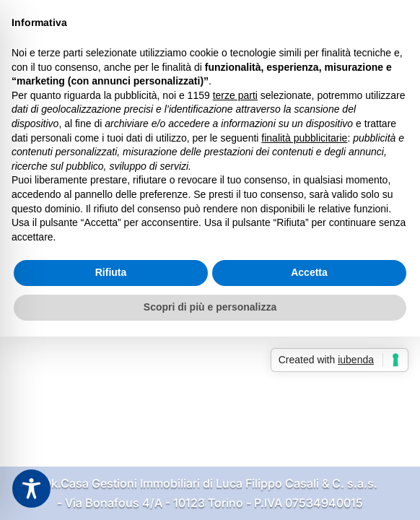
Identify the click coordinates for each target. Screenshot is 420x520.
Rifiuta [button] (111, 272)
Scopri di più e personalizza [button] (210, 307)
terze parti (235, 95)
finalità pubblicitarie (304, 138)
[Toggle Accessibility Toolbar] (31, 489)
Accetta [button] (309, 272)
